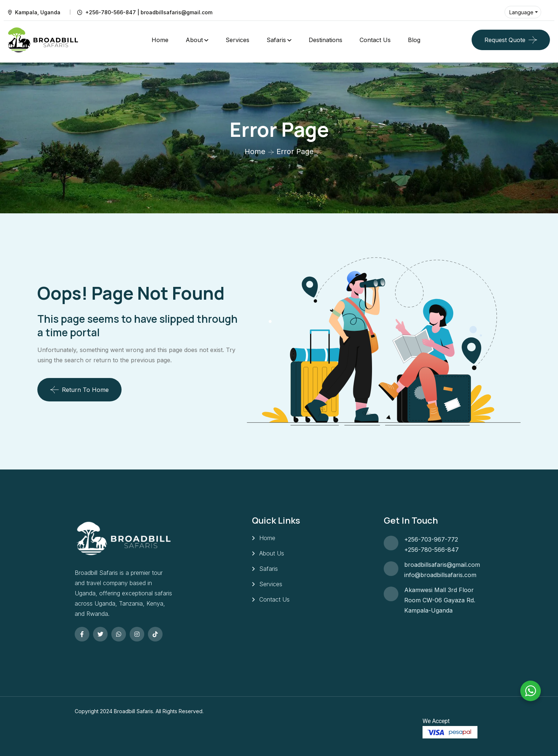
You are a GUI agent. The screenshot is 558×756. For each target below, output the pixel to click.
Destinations (325, 40)
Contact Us (375, 40)
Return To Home (79, 390)
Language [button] (521, 12)
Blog (414, 40)
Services (237, 40)
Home (160, 40)
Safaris (276, 40)
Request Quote (505, 40)
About (194, 40)
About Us (272, 553)
